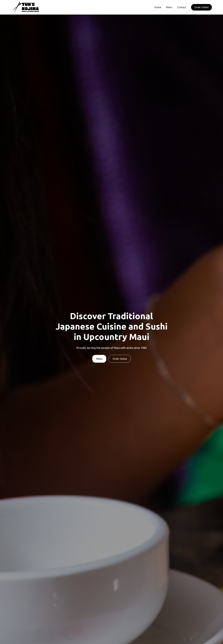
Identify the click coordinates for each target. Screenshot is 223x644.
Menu (169, 7)
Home (158, 7)
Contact (182, 7)
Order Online (201, 7)
